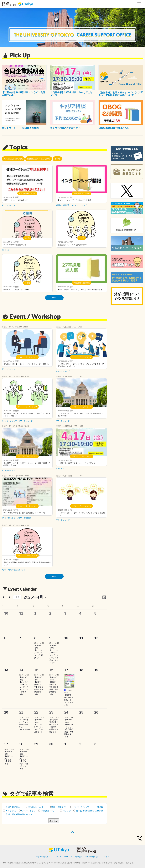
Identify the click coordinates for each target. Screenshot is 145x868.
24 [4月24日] (66, 712)
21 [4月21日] (21, 712)
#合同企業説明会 (8, 518)
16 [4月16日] (51, 670)
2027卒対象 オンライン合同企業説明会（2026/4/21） (25, 725)
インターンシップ (80, 807)
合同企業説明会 (12, 807)
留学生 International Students (88, 811)
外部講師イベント (48, 811)
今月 (17, 597)
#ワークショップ (8, 205)
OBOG (98, 807)
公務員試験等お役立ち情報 (39, 159)
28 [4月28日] (21, 744)
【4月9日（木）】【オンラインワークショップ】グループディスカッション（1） (54, 654)
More (54, 298)
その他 (57, 159)
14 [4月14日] (21, 670)
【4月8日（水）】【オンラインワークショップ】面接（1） (39, 652)
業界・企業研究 (57, 807)
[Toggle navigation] (139, 4)
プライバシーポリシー (63, 857)
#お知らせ (6, 250)
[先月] (4, 597)
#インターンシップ (79, 205)
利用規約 (79, 857)
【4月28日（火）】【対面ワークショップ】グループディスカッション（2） (24, 760)
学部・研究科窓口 (92, 857)
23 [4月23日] (51, 712)
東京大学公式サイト (44, 857)
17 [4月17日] (66, 670)
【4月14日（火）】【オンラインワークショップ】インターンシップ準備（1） (24, 686)
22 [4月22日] (36, 712)
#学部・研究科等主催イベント (14, 570)
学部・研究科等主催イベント (18, 814)
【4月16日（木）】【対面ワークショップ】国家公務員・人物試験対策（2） (54, 686)
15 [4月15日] (36, 670)
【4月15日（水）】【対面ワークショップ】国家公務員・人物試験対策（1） (39, 686)
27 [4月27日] (6, 744)
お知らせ (65, 811)
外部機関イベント (34, 807)
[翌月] (9, 597)
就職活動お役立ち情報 (13, 159)
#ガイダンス (61, 468)
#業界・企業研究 (63, 205)
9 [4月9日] (50, 638)
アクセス (105, 857)
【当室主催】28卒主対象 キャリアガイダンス (69, 700)
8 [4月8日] (35, 638)
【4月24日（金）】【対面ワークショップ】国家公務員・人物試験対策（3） (69, 728)
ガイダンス (9, 811)
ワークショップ (27, 811)
